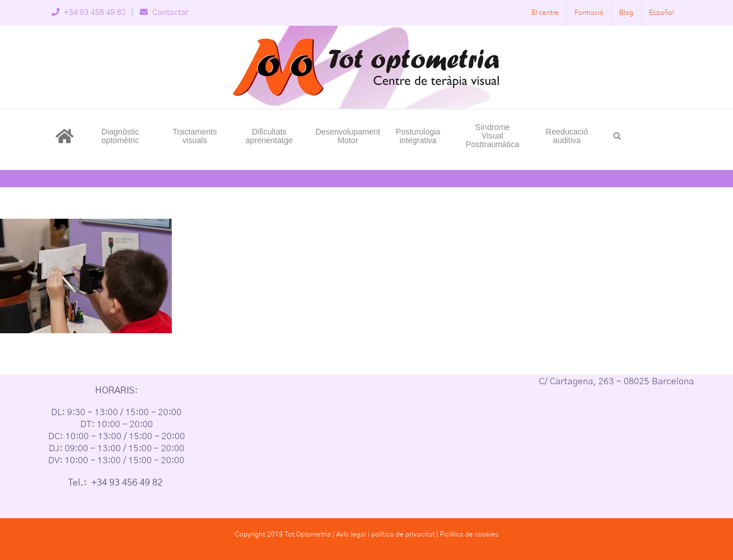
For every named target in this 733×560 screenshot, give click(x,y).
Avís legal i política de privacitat (385, 534)
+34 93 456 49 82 (89, 13)
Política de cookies (469, 534)
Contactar (164, 13)
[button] (617, 135)
